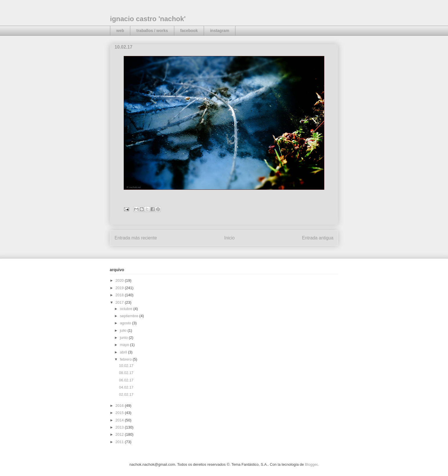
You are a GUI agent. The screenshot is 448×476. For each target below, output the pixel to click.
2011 (120, 442)
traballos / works (152, 31)
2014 (120, 420)
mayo (125, 345)
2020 (120, 280)
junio (124, 338)
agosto (126, 323)
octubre (127, 309)
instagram (220, 31)
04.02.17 (126, 387)
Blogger (311, 464)
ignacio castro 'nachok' (148, 19)
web (120, 31)
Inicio (229, 238)
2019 (120, 288)
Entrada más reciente (136, 238)
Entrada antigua (318, 238)
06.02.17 (126, 380)
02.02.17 (126, 394)
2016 (120, 406)
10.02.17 (126, 366)
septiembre (130, 316)
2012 (120, 434)
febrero (126, 359)
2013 (120, 427)
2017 (120, 302)
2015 (120, 413)
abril (124, 352)
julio (124, 330)
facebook (189, 31)
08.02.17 (126, 373)
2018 (120, 295)
